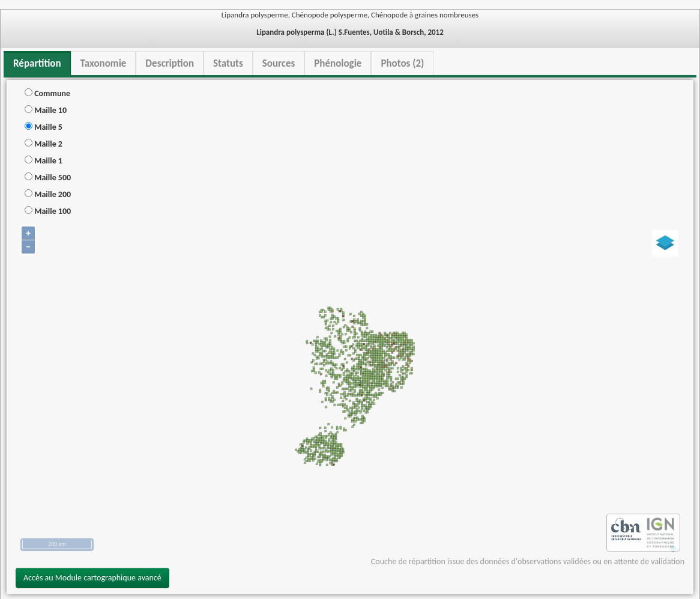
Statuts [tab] (228, 63)
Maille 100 (48, 211)
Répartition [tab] (37, 63)
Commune (47, 93)
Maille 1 (44, 161)
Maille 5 (44, 127)
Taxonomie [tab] (104, 63)
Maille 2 (44, 144)
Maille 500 (48, 178)
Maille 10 (46, 110)
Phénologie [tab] (338, 63)
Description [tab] (170, 63)
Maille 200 (48, 194)
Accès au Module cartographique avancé (92, 578)
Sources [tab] (279, 63)
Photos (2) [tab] (402, 63)
